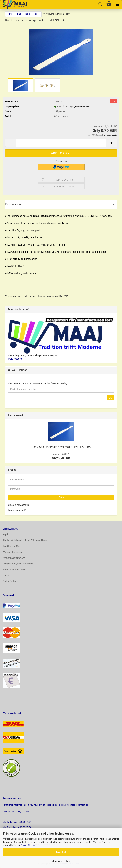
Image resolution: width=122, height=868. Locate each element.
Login (61, 497)
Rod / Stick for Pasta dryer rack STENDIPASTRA (61, 447)
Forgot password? (17, 510)
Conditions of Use (11, 546)
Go (110, 398)
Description (13, 204)
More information (61, 861)
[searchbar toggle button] (100, 4)
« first (10, 14)
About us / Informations (14, 570)
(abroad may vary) (82, 107)
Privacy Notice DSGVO (14, 558)
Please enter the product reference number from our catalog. (38, 383)
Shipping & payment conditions (18, 564)
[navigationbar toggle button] (118, 4)
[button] (10, 143)
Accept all (61, 852)
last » (37, 14)
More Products (15, 359)
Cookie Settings (10, 581)
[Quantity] (61, 143)
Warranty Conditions (13, 552)
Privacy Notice (27, 845)
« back (19, 14)
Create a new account (19, 505)
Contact (6, 576)
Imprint (6, 534)
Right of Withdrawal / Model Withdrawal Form (25, 540)
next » (28, 14)
